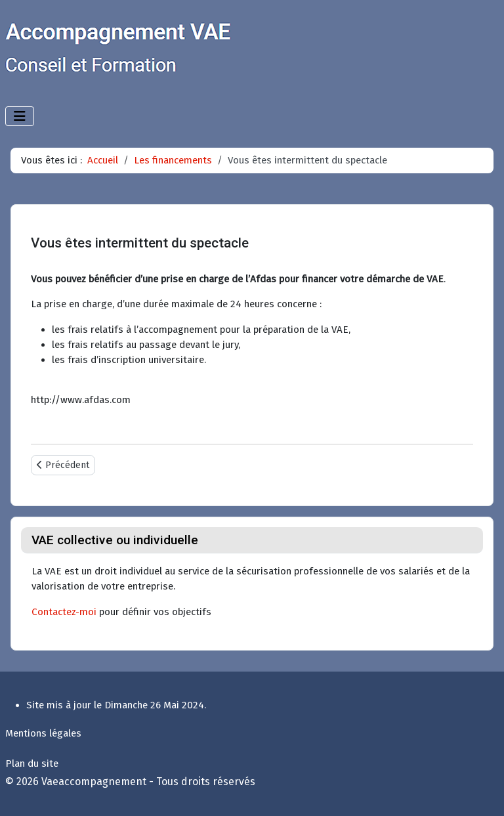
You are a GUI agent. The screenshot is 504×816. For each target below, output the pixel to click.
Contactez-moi (64, 612)
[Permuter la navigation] (20, 116)
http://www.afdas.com (81, 400)
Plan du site (32, 763)
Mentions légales (43, 733)
